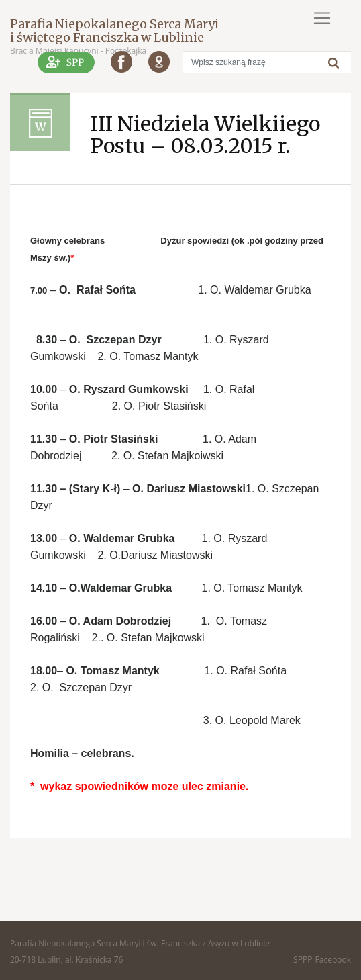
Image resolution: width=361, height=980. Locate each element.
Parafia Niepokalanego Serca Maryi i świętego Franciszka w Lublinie (114, 31)
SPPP (303, 960)
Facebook (333, 960)
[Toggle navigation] (322, 18)
